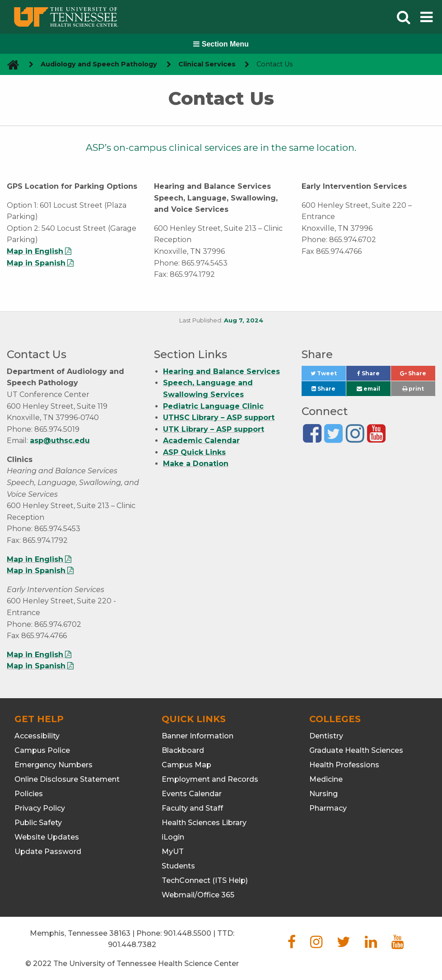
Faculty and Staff (192, 808)
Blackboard (183, 750)
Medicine (326, 779)
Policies (29, 794)
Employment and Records (210, 779)
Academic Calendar (201, 441)
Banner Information (198, 736)
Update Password (48, 852)
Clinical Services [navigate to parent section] (207, 64)
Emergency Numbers (54, 765)
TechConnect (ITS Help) (205, 880)
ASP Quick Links (194, 452)
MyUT (173, 852)
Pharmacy (328, 808)
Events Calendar (192, 794)
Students (178, 866)
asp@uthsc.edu (60, 441)
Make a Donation (196, 464)
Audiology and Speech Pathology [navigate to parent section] (99, 64)
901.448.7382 (132, 945)
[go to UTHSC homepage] (10, 64)
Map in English (35, 251)
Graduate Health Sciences (356, 750)
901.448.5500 (187, 933)
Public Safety (38, 823)
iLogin (173, 837)
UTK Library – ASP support (214, 429)
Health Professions (344, 765)
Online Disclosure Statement (67, 779)
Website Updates (47, 837)
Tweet (328, 376)
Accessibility (37, 736)
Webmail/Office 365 (198, 895)
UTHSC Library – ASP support (219, 418)
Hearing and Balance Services (221, 371)
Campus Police (42, 750)
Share (374, 376)
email (368, 389)
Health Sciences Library (204, 823)
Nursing (323, 794)
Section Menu (221, 44)
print (413, 389)
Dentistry (326, 736)
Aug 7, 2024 (244, 320)
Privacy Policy (40, 808)
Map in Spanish (36, 263)
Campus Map (186, 765)
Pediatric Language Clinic (213, 406)
